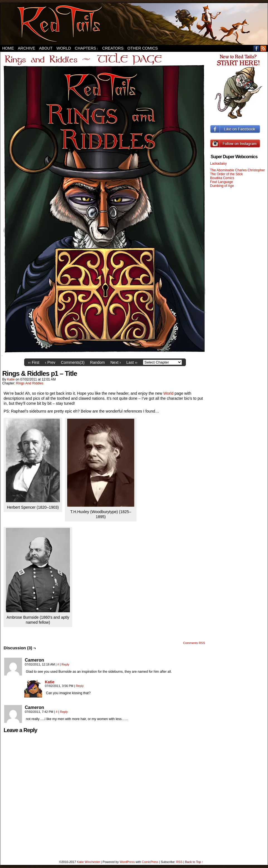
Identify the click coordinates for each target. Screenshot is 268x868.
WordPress (127, 862)
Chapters (87, 48)
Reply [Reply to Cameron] (65, 664)
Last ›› (132, 362)
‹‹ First (34, 362)
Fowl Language (221, 182)
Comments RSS (194, 643)
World (64, 48)
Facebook (256, 48)
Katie (11, 379)
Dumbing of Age (222, 186)
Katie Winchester (88, 862)
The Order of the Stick (226, 174)
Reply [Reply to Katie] (80, 686)
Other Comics (142, 48)
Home (8, 48)
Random (97, 362)
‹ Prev (50, 362)
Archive (26, 48)
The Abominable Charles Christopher (237, 170)
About (46, 48)
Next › (115, 362)
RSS (263, 48)
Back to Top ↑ (194, 862)
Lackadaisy (218, 164)
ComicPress (150, 862)
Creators (113, 48)
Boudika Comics (222, 178)
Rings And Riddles (30, 383)
